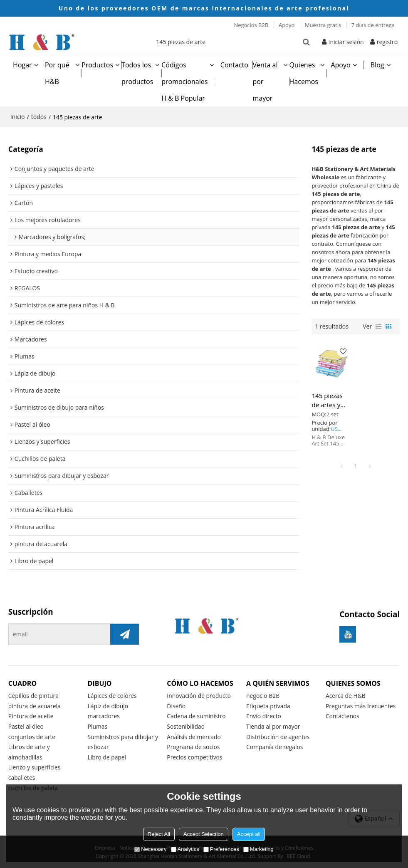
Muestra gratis (323, 25)
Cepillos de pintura (34, 694)
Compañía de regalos (275, 746)
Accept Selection (204, 834)
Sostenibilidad (186, 725)
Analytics (185, 849)
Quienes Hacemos (304, 72)
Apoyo (287, 25)
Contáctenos (343, 714)
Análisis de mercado (194, 735)
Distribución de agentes (278, 735)
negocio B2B (263, 694)
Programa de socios (193, 746)
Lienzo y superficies (35, 766)
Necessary (150, 849)
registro (387, 41)
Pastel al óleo (26, 725)
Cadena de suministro (196, 714)
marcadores (104, 714)
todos (39, 115)
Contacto (234, 63)
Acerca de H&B (346, 694)
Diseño (176, 704)
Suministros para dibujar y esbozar (123, 740)
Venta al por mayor (265, 80)
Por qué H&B (57, 72)
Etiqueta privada (268, 704)
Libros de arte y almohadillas (29, 751)
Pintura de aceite (31, 714)
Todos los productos (137, 72)
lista (378, 324)
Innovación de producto (199, 694)
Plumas (98, 725)
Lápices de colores (113, 694)
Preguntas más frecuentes (361, 704)
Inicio (18, 115)
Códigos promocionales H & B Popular (184, 80)
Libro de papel (107, 756)
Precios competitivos (195, 756)
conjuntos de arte (32, 735)
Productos (97, 63)
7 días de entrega (373, 25)
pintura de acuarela (35, 704)
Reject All (159, 834)
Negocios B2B (251, 25)
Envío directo (264, 714)
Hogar (22, 63)
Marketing (258, 849)
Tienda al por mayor (273, 725)
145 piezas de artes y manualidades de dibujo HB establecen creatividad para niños (331, 398)
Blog (377, 63)
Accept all (249, 834)
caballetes (22, 777)
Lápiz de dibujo (108, 704)
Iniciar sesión (346, 41)
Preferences (221, 849)
